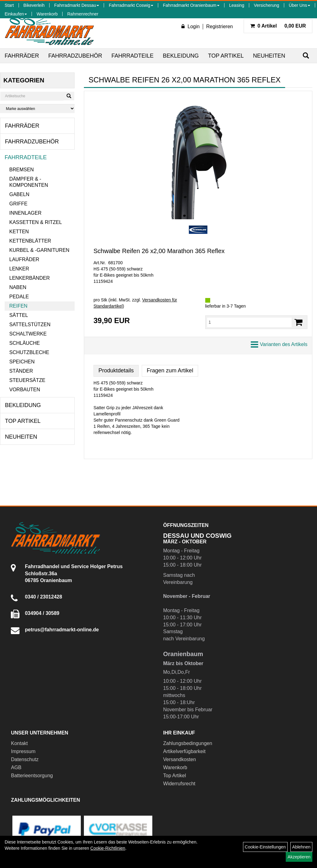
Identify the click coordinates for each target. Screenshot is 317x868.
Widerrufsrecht (179, 784)
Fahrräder (22, 56)
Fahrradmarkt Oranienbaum (191, 5)
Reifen (18, 306)
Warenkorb (47, 14)
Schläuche (25, 343)
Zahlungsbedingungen (188, 743)
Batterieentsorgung (32, 776)
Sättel (19, 315)
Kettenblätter (30, 241)
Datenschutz (25, 759)
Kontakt (19, 743)
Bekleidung (181, 56)
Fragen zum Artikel (170, 370)
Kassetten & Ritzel (36, 222)
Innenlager (25, 213)
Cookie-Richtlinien (108, 848)
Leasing (237, 5)
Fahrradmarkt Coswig (131, 5)
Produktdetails (116, 370)
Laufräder (24, 259)
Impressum (23, 751)
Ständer (21, 371)
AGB (16, 767)
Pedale (19, 297)
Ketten (19, 232)
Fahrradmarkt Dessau (77, 5)
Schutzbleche (29, 352)
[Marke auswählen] (37, 109)
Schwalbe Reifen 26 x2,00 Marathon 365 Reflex (159, 251)
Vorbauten (25, 390)
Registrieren (219, 26)
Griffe (18, 204)
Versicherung (267, 5)
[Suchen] (306, 56)
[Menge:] (250, 322)
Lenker (19, 269)
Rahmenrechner (83, 14)
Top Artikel (226, 56)
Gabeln (19, 194)
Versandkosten (180, 759)
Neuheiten (269, 56)
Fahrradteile (132, 56)
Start (9, 5)
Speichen (22, 362)
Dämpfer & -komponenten (29, 182)
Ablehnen (301, 847)
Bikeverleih (34, 5)
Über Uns (300, 5)
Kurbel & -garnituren (39, 250)
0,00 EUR (278, 26)
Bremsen (22, 170)
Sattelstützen (30, 324)
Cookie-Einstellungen (265, 847)
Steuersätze (27, 380)
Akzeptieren (299, 857)
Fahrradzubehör (75, 56)
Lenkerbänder (30, 278)
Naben (18, 287)
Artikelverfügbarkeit (184, 751)
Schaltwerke (28, 334)
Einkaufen (16, 14)
